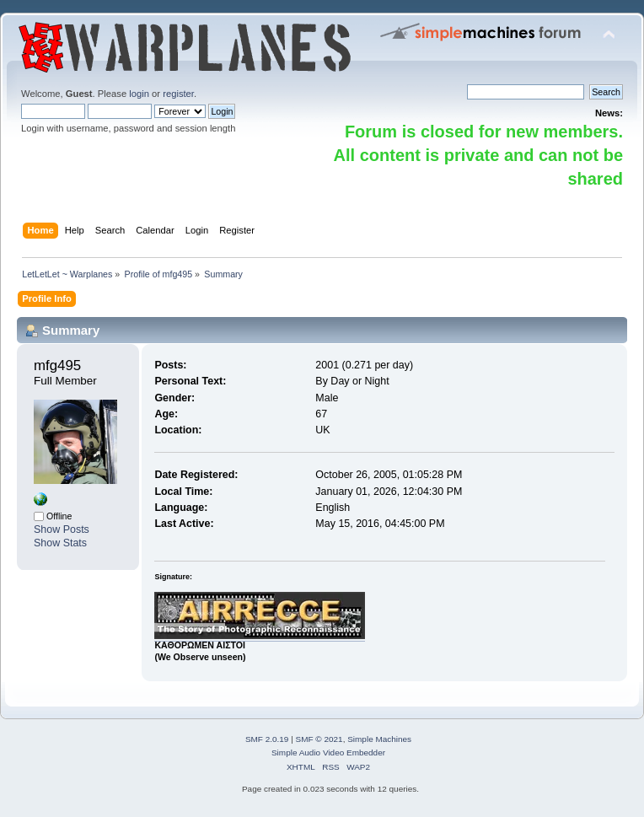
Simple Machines (379, 739)
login (139, 94)
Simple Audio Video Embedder (328, 752)
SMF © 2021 (319, 739)
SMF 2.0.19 (267, 739)
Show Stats (60, 543)
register (178, 94)
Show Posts (62, 529)
